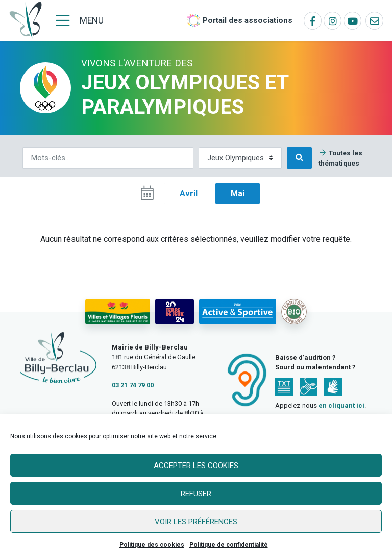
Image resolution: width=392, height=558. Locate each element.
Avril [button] (189, 193)
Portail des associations (248, 20)
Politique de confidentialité (229, 545)
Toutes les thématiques (340, 158)
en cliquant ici (341, 405)
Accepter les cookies (196, 466)
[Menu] (80, 20)
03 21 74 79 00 (133, 385)
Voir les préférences (196, 522)
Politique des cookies (152, 545)
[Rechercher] (108, 158)
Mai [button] (238, 193)
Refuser (196, 494)
